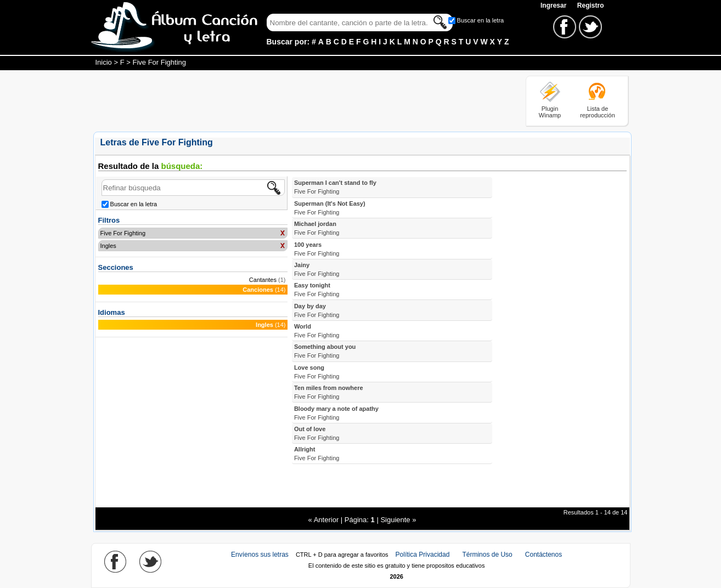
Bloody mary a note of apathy (336, 413)
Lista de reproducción (598, 112)
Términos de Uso (487, 555)
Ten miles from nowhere (329, 392)
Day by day (317, 310)
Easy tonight (317, 290)
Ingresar (554, 5)
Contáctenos (543, 555)
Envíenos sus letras (260, 555)
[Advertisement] (293, 100)
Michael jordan (317, 228)
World (317, 331)
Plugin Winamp (550, 112)
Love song (317, 372)
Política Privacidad (423, 555)
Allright (317, 454)
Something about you (325, 351)
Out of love (317, 433)
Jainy (317, 269)
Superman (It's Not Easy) (330, 208)
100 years (317, 249)
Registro (591, 5)
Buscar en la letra (481, 20)
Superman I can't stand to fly (335, 187)
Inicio (104, 62)
